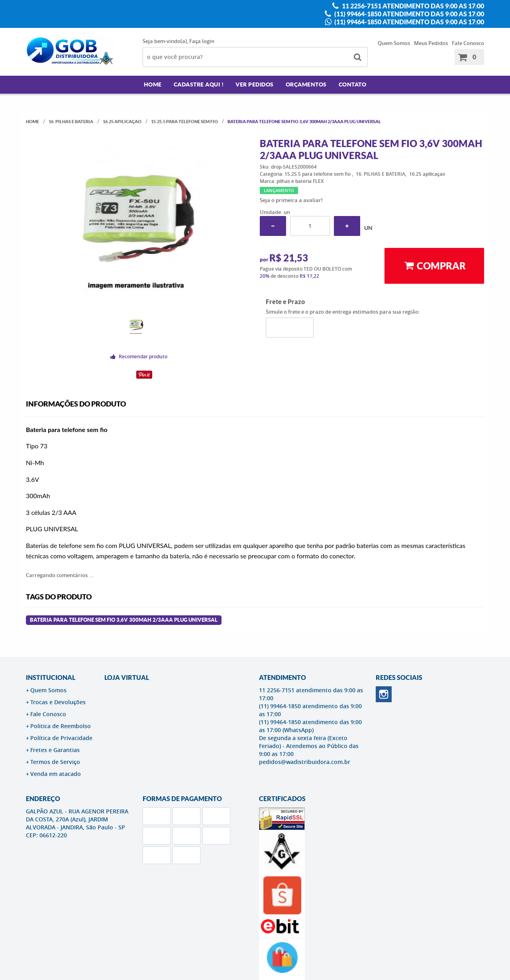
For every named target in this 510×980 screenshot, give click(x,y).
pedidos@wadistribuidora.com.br (305, 762)
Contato (353, 84)
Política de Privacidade (61, 738)
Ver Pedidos (255, 84)
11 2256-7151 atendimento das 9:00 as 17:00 (412, 6)
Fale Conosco (468, 43)
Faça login (202, 41)
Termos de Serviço (55, 762)
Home (153, 84)
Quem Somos (394, 43)
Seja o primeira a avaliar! (291, 200)
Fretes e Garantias (55, 750)
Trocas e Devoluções (58, 702)
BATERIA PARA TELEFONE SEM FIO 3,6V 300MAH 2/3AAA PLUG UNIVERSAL (124, 620)
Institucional (51, 678)
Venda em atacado (56, 774)
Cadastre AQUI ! (199, 84)
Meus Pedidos (431, 43)
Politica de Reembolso (61, 726)
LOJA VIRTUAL (127, 678)
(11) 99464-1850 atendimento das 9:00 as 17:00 (409, 14)
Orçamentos (306, 84)
